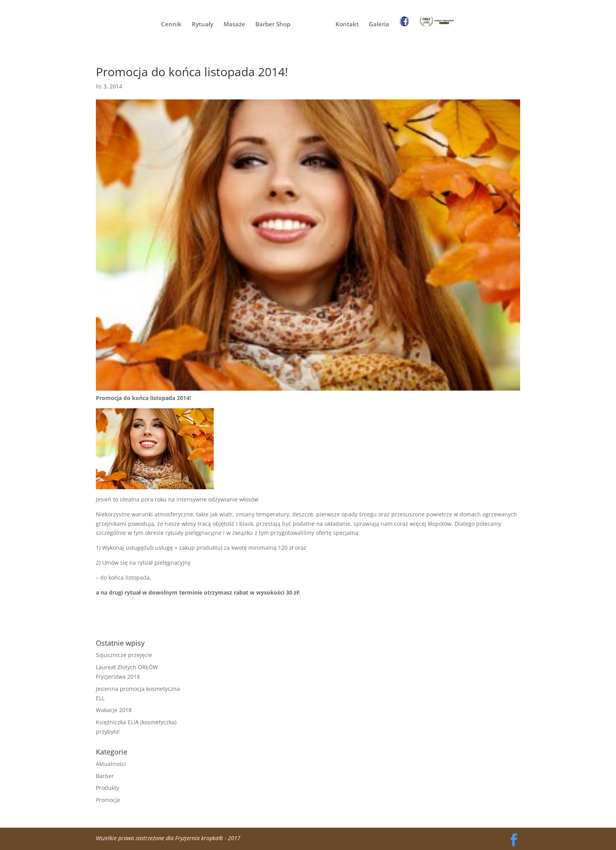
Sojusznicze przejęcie (124, 655)
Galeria (379, 25)
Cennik (171, 25)
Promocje (108, 800)
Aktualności (111, 764)
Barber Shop (273, 25)
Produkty (107, 788)
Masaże (234, 25)
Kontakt (347, 25)
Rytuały (203, 25)
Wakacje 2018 (114, 710)
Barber (105, 776)
